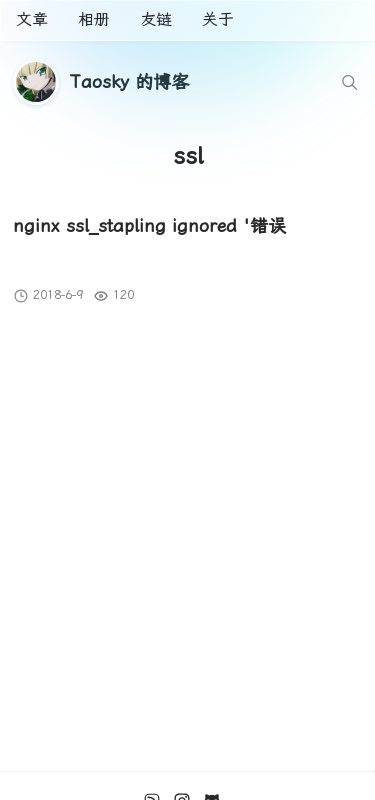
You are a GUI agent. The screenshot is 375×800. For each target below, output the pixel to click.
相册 (94, 19)
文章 (32, 19)
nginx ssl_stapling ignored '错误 (149, 225)
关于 (218, 19)
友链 (156, 19)
